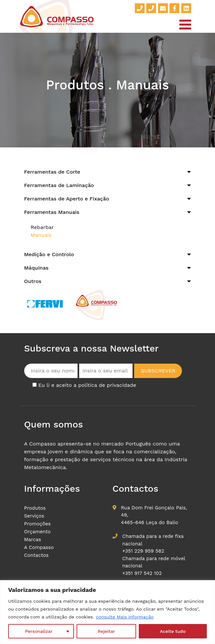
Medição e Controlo (49, 254)
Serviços (34, 516)
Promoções (37, 524)
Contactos (36, 555)
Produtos (35, 508)
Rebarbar (42, 227)
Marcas (33, 540)
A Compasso (39, 547)
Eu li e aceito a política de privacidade (87, 385)
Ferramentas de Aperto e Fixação (67, 199)
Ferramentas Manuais (52, 212)
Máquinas (36, 268)
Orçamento (37, 532)
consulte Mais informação (125, 617)
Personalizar (39, 631)
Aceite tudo (173, 631)
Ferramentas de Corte (52, 172)
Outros (33, 281)
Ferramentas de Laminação (59, 185)
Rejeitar (107, 631)
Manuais (41, 235)
